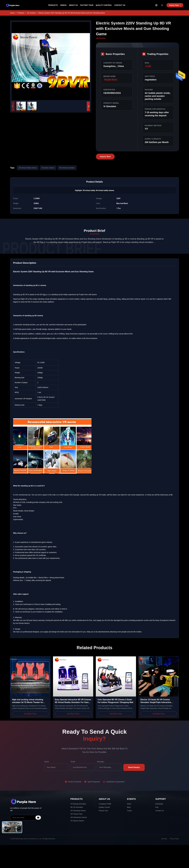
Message (101, 762)
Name (47, 762)
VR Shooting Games (78, 811)
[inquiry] (38, 818)
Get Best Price (30, 714)
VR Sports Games (77, 821)
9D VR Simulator (77, 807)
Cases (129, 811)
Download (159, 804)
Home (12, 13)
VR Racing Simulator (78, 804)
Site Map (164, 839)
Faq (157, 807)
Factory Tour (87, 5)
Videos (63, 5)
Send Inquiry (134, 767)
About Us (73, 5)
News (129, 804)
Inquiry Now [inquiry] (175, 5)
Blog (129, 807)
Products (53, 5)
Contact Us (120, 5)
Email (73, 762)
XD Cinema (31, 13)
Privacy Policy (174, 839)
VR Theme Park (76, 814)
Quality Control (104, 5)
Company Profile (105, 804)
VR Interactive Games (79, 817)
